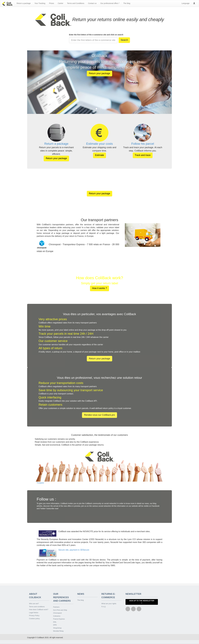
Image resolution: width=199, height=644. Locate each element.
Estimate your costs (99, 144)
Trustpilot (40, 483)
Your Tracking (40, 3)
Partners (56, 607)
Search (124, 40)
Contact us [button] (92, 3)
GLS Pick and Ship (60, 610)
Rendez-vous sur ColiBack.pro (99, 415)
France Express (59, 619)
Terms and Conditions (76, 3)
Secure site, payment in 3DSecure (74, 550)
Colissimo (57, 616)
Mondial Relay (58, 631)
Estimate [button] (99, 155)
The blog (127, 3)
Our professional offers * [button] (110, 3)
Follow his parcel (143, 144)
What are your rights (109, 604)
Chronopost (57, 613)
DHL (55, 622)
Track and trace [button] (143, 155)
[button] (194, 3)
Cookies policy (34, 619)
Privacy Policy (34, 615)
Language (186, 3)
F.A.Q (103, 607)
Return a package (24, 3)
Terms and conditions (37, 607)
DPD (55, 625)
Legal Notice (34, 613)
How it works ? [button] (99, 288)
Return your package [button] (99, 73)
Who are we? (34, 604)
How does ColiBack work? (39, 610)
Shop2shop (57, 628)
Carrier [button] (61, 3)
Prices (52, 3)
